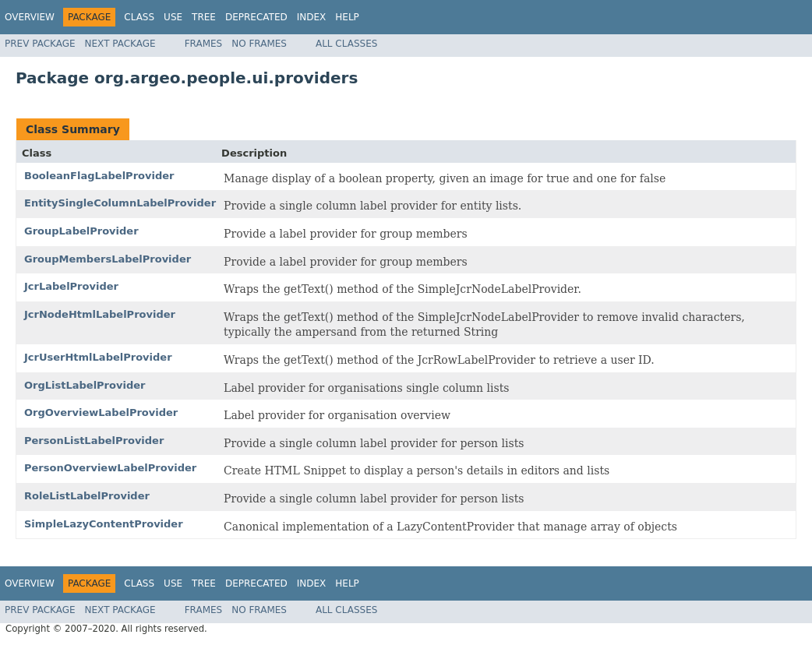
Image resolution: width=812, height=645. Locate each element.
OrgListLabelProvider (85, 385)
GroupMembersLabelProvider (108, 259)
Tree (204, 17)
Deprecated (256, 17)
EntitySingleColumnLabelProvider (120, 203)
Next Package (120, 44)
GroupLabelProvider (81, 231)
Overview (30, 17)
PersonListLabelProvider (94, 441)
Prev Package (40, 44)
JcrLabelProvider (71, 286)
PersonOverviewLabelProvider (110, 468)
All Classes (346, 44)
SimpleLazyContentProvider (104, 524)
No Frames (259, 44)
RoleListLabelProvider (87, 496)
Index (312, 17)
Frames (204, 44)
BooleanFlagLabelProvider (99, 176)
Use (173, 17)
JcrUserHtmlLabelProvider (98, 357)
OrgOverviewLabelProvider (101, 412)
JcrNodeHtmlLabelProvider (100, 314)
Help (347, 17)
